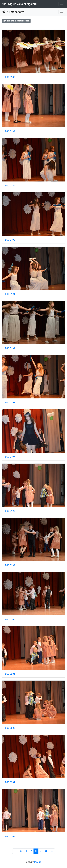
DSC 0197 (10, 457)
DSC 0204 (10, 782)
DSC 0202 (10, 728)
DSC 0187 (10, 77)
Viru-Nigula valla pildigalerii (19, 4)
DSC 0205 (10, 837)
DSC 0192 (10, 348)
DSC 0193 (10, 403)
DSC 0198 (10, 511)
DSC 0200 (10, 620)
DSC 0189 (10, 186)
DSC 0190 (10, 240)
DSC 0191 (10, 294)
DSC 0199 (10, 565)
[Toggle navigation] (62, 4)
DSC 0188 (10, 131)
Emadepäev (16, 12)
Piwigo (38, 862)
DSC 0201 (10, 674)
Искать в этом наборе (16, 21)
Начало (4, 12)
